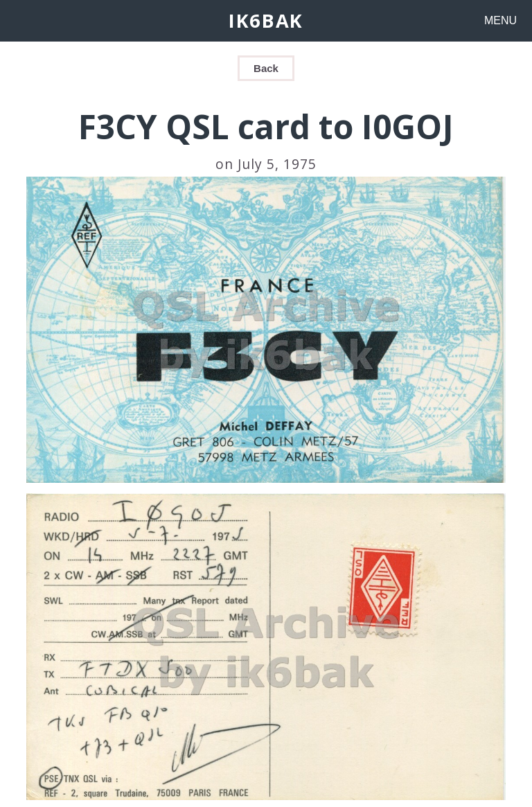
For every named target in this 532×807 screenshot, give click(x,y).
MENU (500, 20)
